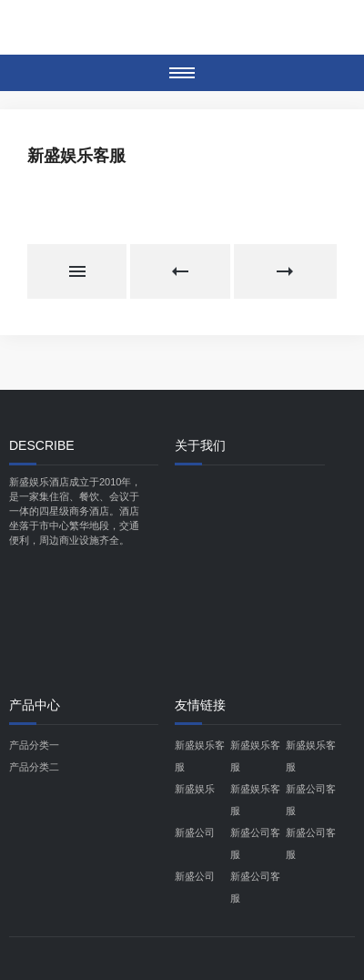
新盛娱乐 (195, 789)
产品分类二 (34, 767)
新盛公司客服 (311, 800)
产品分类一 (34, 745)
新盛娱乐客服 (200, 756)
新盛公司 (195, 832)
